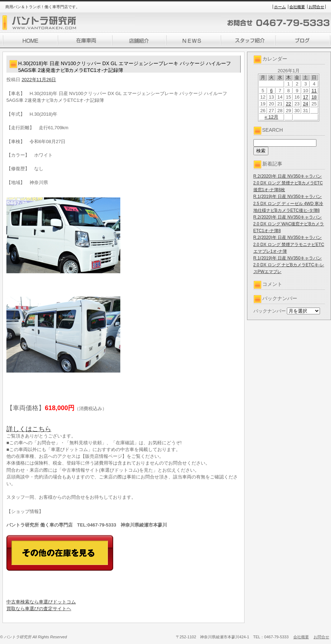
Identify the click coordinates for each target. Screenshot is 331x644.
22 (288, 104)
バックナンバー (270, 311)
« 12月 (271, 117)
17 (305, 97)
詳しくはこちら (29, 429)
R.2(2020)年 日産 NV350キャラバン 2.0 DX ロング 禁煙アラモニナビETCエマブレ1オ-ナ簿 (289, 244)
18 (314, 97)
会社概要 (297, 7)
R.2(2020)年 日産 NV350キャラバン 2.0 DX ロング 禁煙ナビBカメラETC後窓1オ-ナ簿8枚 (288, 183)
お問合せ (316, 7)
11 (314, 91)
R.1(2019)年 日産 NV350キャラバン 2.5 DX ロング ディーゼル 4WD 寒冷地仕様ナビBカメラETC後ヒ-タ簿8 (288, 203)
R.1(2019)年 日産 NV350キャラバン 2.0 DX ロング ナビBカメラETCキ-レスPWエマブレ (289, 265)
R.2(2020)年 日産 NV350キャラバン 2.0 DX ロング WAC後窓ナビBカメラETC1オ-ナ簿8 (289, 224)
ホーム (280, 7)
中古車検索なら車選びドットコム (41, 602)
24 (305, 104)
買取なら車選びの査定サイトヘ (39, 609)
